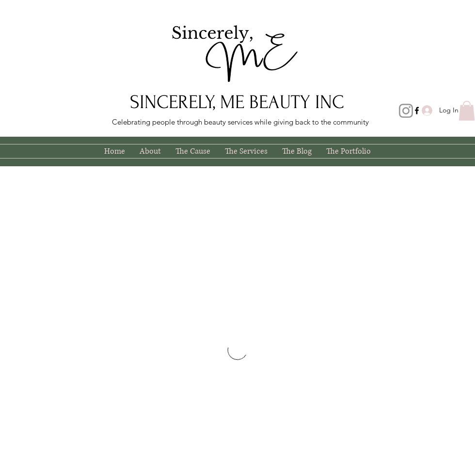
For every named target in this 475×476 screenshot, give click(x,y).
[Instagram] (406, 111)
